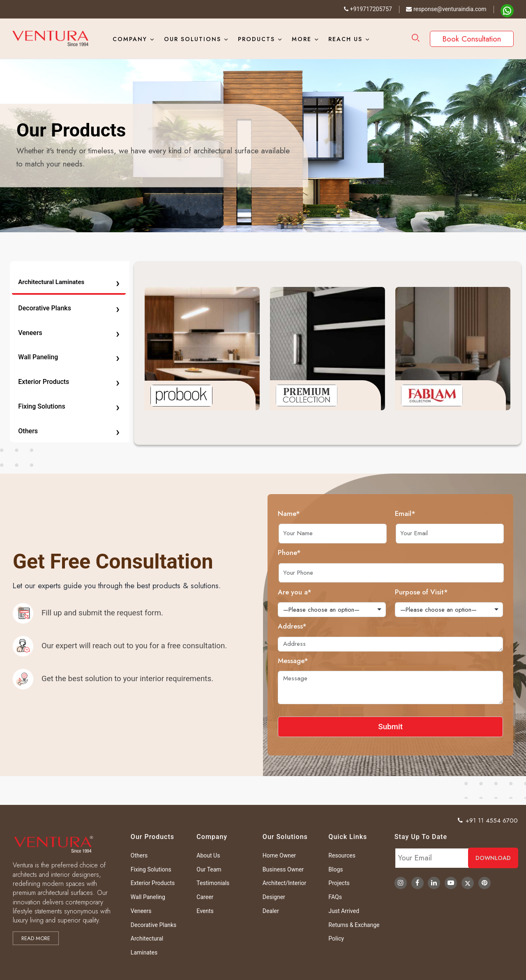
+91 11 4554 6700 (488, 821)
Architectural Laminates (69, 282)
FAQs (335, 897)
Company (130, 39)
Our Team (209, 869)
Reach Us (345, 39)
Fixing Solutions (69, 406)
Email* (433, 513)
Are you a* (322, 592)
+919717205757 (368, 9)
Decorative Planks (69, 308)
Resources (342, 855)
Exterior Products (69, 382)
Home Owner (279, 855)
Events (205, 911)
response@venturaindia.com (446, 9)
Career (205, 897)
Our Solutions (193, 39)
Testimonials (213, 883)
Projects (339, 883)
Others (69, 431)
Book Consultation (472, 39)
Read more (36, 938)
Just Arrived (344, 911)
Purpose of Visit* (449, 592)
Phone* (317, 552)
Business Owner (283, 869)
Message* (321, 661)
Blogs (336, 869)
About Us (208, 855)
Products (256, 39)
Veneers (69, 333)
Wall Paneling (69, 357)
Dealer (271, 911)
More (302, 39)
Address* (320, 626)
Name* (316, 513)
